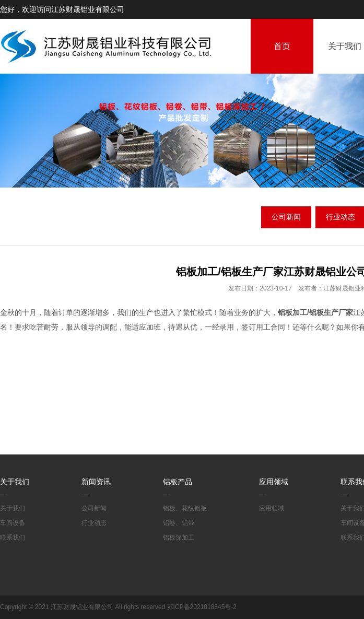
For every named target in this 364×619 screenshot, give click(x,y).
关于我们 (15, 482)
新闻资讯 (96, 482)
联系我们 (13, 538)
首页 (282, 46)
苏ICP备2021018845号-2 (202, 607)
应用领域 (274, 482)
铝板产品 (178, 482)
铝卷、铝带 (179, 523)
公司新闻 (286, 217)
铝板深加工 (179, 538)
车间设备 (13, 523)
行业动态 (94, 523)
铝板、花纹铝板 (185, 508)
